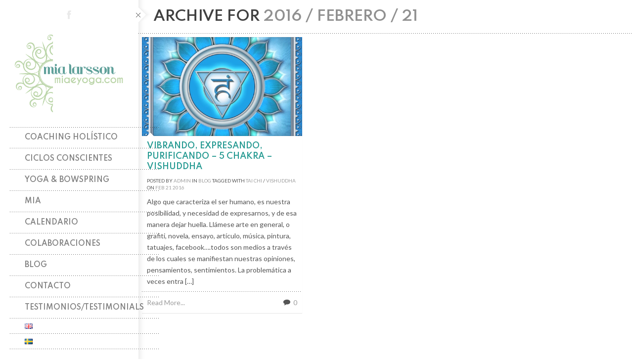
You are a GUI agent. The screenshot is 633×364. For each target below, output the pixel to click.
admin (182, 181)
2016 (179, 187)
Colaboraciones (63, 244)
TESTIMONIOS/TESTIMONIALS (84, 308)
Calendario (51, 223)
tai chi (254, 181)
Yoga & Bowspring (67, 180)
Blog (36, 265)
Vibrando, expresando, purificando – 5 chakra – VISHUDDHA (210, 156)
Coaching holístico (71, 137)
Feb (160, 187)
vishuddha (281, 181)
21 (169, 187)
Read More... (166, 302)
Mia (33, 201)
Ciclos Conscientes (68, 159)
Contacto (48, 286)
